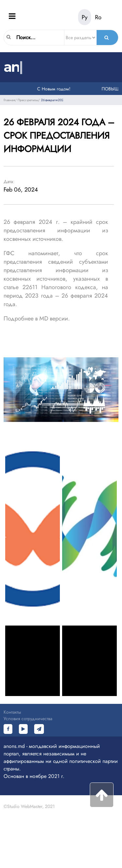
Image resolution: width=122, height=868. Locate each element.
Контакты (12, 712)
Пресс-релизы (28, 100)
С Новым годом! (54, 89)
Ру (85, 17)
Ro (98, 17)
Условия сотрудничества (28, 719)
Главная (9, 100)
